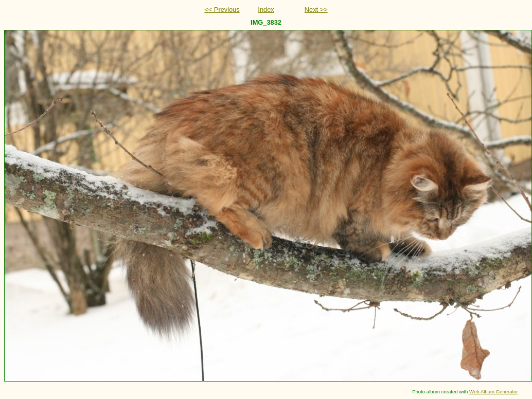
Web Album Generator (494, 392)
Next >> (316, 10)
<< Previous (222, 10)
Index (266, 10)
